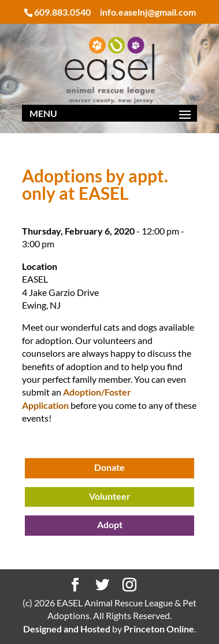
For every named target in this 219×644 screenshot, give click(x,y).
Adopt (110, 524)
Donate (110, 467)
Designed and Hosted (67, 629)
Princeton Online (159, 629)
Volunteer (110, 496)
